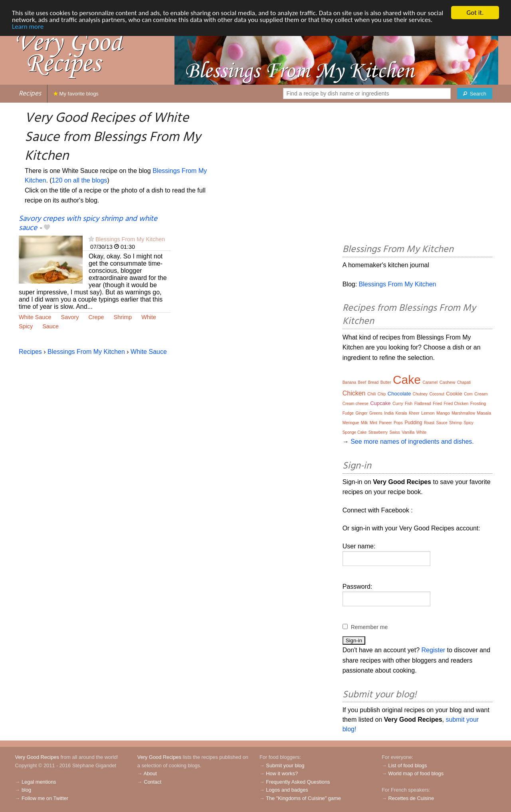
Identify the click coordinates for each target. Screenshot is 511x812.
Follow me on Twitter (45, 798)
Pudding (413, 423)
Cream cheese (356, 404)
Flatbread (423, 404)
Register (434, 650)
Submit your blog (285, 765)
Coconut (437, 394)
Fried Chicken (456, 404)
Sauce (51, 326)
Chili (371, 394)
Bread (373, 382)
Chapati (464, 382)
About (150, 773)
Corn (468, 394)
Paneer (385, 423)
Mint (373, 423)
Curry (398, 403)
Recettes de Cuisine (411, 798)
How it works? (282, 773)
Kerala (401, 413)
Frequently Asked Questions (298, 782)
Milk (364, 423)
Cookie (454, 394)
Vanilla (408, 432)
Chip (382, 394)
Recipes (30, 94)
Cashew (448, 382)
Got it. (475, 13)
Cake (407, 380)
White (149, 317)
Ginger (361, 413)
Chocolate (399, 394)
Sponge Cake (355, 432)
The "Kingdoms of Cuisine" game (303, 798)
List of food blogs (408, 765)
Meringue (351, 423)
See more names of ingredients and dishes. (412, 442)
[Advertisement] (417, 175)
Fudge (348, 413)
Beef (362, 382)
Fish (409, 404)
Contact (153, 782)
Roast (429, 423)
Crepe (96, 317)
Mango (443, 413)
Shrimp (123, 317)
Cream (481, 394)
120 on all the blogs (80, 180)
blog (26, 790)
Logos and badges (287, 790)
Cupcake (380, 403)
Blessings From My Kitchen (130, 239)
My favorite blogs (76, 94)
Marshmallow (463, 413)
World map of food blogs (416, 773)
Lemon (428, 413)
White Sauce (35, 317)
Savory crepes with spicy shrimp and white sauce (88, 223)
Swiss (395, 432)
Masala (484, 413)
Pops (398, 423)
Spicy (26, 326)
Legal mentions (39, 782)
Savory (70, 317)
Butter (386, 382)
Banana (349, 382)
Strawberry (378, 432)
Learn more (28, 27)
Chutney (420, 394)
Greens (376, 413)
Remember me (369, 627)
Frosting (478, 403)
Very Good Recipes (37, 757)
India (389, 413)
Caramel (430, 382)
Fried (437, 404)
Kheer (414, 413)
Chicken (354, 393)
